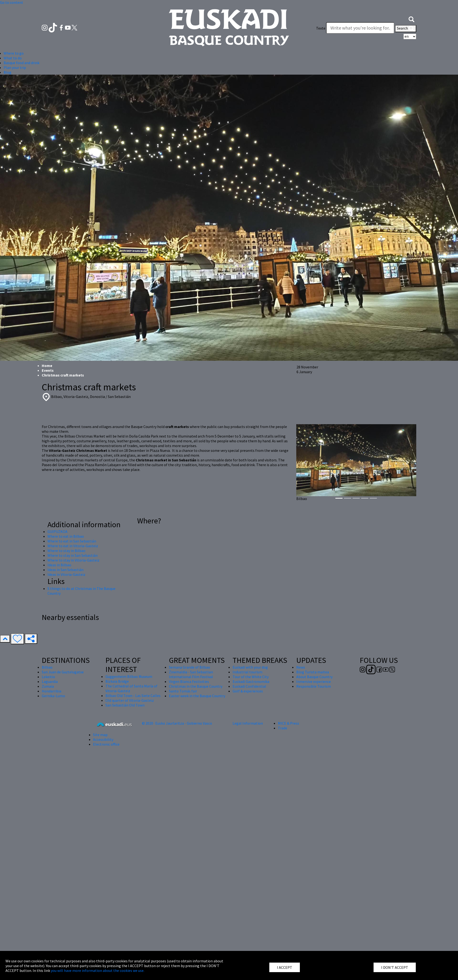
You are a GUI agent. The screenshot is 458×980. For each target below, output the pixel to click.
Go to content (12, 2)
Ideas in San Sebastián (65, 570)
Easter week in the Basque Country (197, 696)
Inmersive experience (314, 681)
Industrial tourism (247, 672)
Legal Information (248, 723)
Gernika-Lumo (53, 696)
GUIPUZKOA (57, 531)
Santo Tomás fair (183, 691)
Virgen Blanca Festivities (189, 681)
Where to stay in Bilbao (66, 551)
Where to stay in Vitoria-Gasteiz (73, 560)
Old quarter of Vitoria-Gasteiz (130, 700)
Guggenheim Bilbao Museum (129, 676)
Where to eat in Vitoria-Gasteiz (73, 546)
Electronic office (106, 744)
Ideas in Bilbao (59, 565)
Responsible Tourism (314, 686)
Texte (321, 28)
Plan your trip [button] (15, 67)
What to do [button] (13, 58)
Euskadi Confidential (249, 686)
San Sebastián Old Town (125, 705)
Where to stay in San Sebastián (73, 555)
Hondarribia (52, 691)
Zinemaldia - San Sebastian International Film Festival (191, 674)
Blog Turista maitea (313, 672)
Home (47, 366)
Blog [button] (8, 72)
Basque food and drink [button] (21, 63)
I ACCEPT (285, 967)
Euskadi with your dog (250, 667)
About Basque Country (314, 677)
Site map (100, 735)
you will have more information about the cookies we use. (98, 970)
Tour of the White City (251, 677)
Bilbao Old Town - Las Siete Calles (133, 696)
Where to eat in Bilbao (66, 536)
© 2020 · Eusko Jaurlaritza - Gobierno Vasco (177, 723)
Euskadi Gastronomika (251, 681)
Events (48, 370)
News (301, 667)
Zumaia (48, 686)
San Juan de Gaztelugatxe (63, 672)
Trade (283, 728)
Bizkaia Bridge (117, 681)
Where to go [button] (14, 53)
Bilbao (47, 667)
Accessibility (103, 739)
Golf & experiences (248, 691)
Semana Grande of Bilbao (190, 667)
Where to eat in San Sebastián (72, 541)
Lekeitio (48, 677)
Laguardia (50, 681)
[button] (411, 19)
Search (406, 29)
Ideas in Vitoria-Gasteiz (66, 574)
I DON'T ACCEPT (395, 967)
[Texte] (360, 28)
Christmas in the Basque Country (196, 686)
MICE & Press (289, 723)
